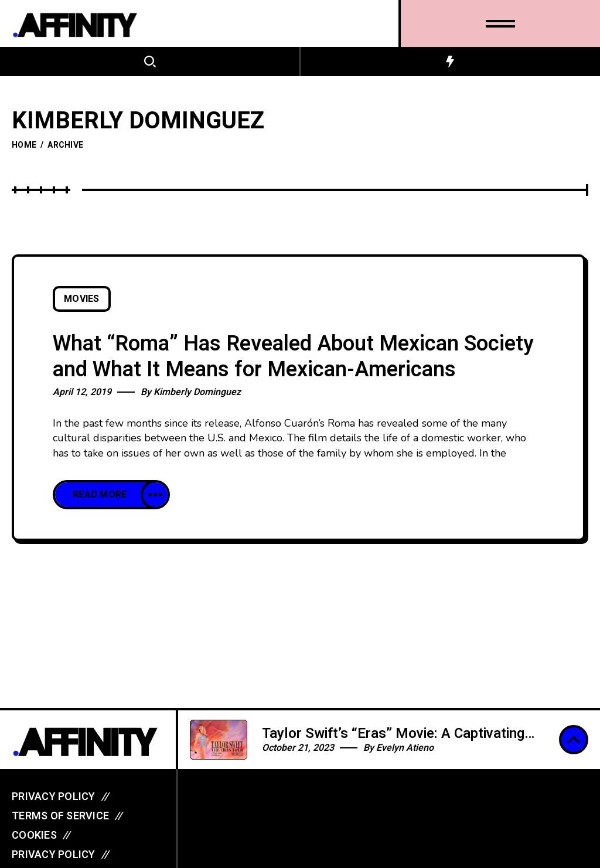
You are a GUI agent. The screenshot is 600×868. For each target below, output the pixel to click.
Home (24, 145)
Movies (82, 299)
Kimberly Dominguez (197, 392)
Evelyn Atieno (405, 748)
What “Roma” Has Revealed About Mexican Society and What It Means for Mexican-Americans (293, 357)
